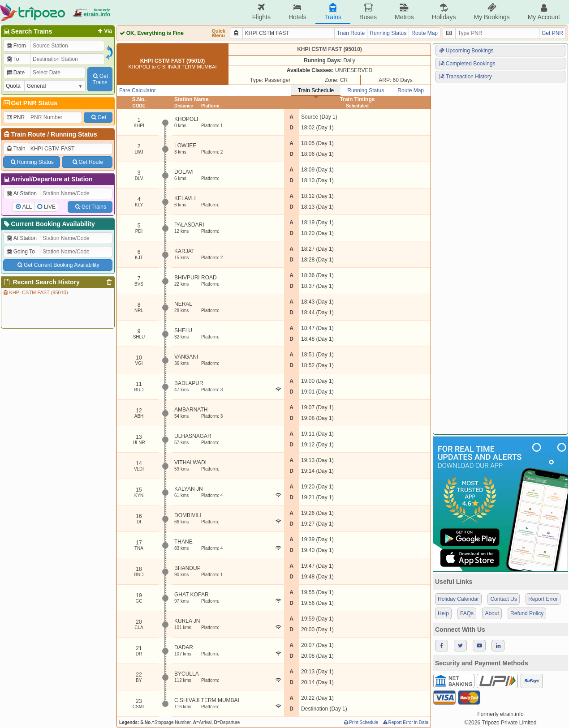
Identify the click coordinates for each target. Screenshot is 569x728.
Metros (404, 12)
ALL (27, 207)
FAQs (467, 613)
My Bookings (491, 12)
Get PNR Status (30, 103)
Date (15, 73)
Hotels (297, 12)
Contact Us (503, 599)
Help (443, 613)
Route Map (425, 33)
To (12, 59)
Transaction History (465, 77)
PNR (15, 117)
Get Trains (90, 207)
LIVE (50, 207)
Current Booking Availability (49, 224)
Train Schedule (316, 90)
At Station (21, 193)
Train (16, 149)
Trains (333, 12)
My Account (544, 12)
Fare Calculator (138, 90)
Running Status (74, 134)
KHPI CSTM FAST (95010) (35, 292)
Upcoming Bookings (466, 51)
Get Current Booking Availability (58, 265)
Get (98, 117)
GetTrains (100, 79)
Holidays (444, 12)
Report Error (543, 599)
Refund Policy (527, 613)
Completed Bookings (467, 64)
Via (104, 31)
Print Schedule (360, 722)
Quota (13, 86)
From (16, 46)
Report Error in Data (405, 722)
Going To (20, 252)
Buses (368, 12)
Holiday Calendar (458, 599)
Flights (261, 12)
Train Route (28, 134)
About (492, 613)
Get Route (87, 162)
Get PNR (552, 33)
